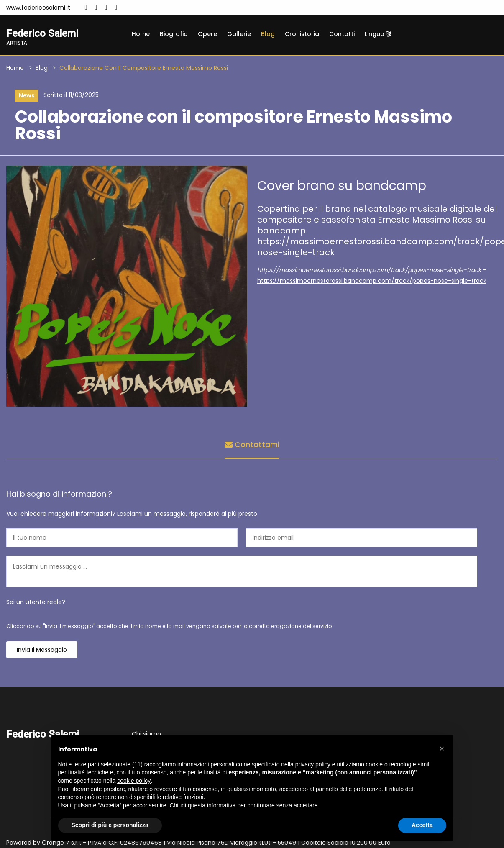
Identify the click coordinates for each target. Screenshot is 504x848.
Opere (207, 34)
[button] (442, 748)
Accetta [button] (422, 825)
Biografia (174, 34)
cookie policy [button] (134, 781)
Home (141, 34)
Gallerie (239, 34)
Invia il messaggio (42, 650)
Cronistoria (302, 34)
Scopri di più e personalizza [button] (110, 825)
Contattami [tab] (252, 445)
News (27, 96)
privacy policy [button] (313, 764)
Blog (268, 34)
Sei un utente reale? (36, 602)
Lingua (378, 34)
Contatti (342, 34)
